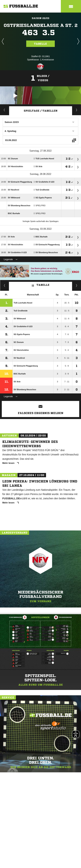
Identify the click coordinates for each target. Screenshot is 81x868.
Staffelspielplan (77, 110)
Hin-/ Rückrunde (77, 285)
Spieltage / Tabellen (41, 111)
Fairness (5, 285)
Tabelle (40, 44)
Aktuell (4, 110)
